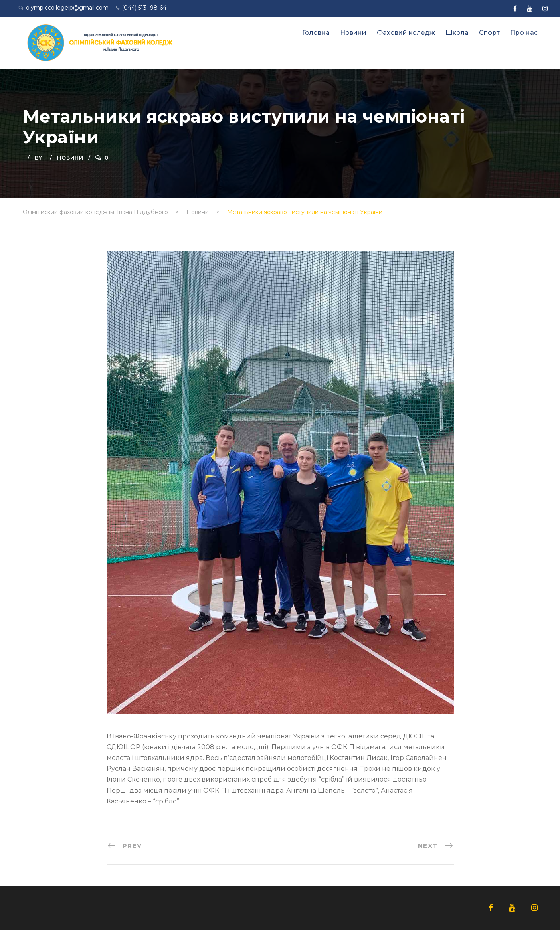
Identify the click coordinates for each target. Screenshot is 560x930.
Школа (457, 33)
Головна (316, 33)
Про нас (524, 33)
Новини (353, 33)
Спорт (489, 33)
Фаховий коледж (406, 33)
